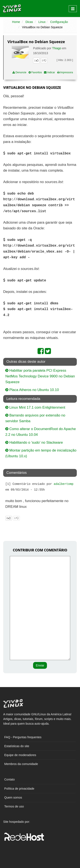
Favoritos (35, 72)
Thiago (57, 48)
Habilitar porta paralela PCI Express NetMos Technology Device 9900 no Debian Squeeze (40, 376)
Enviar (40, 665)
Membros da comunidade (21, 764)
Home (16, 22)
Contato (9, 779)
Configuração (59, 22)
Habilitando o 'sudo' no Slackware (34, 442)
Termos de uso (14, 806)
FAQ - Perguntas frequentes (23, 737)
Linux (42, 22)
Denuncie (19, 72)
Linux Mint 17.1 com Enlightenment (35, 407)
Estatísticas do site (17, 746)
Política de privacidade (19, 789)
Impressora (65, 72)
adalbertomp (64, 484)
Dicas (29, 22)
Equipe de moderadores (20, 755)
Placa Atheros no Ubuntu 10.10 (32, 390)
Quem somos (13, 797)
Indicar (49, 72)
